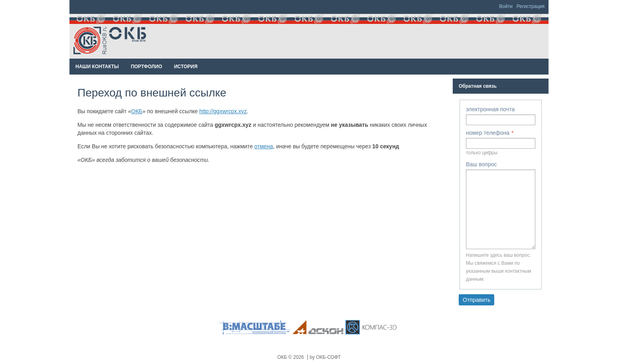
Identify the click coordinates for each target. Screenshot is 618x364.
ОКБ (137, 111)
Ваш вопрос (481, 164)
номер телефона (488, 133)
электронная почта (490, 109)
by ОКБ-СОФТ (325, 357)
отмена (264, 146)
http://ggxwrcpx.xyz (223, 111)
